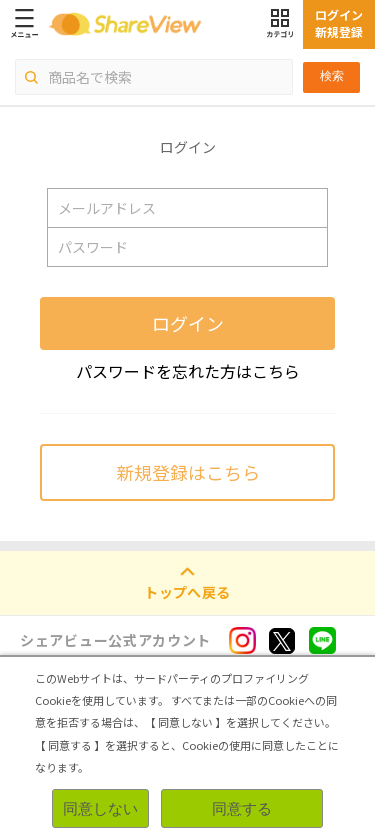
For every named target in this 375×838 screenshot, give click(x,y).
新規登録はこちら (188, 472)
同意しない (100, 808)
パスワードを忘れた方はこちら (188, 371)
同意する (242, 808)
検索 (332, 76)
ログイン (188, 323)
